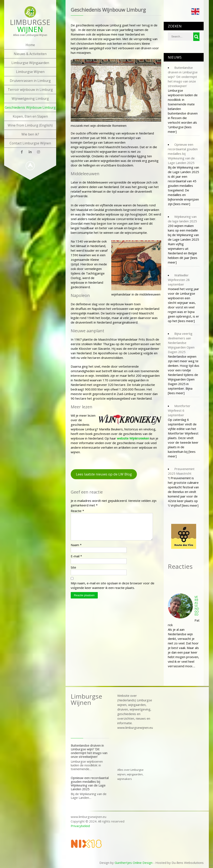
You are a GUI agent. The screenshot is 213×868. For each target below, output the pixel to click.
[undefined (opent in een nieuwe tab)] (133, 438)
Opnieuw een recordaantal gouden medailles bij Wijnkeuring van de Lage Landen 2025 (90, 783)
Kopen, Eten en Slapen (30, 116)
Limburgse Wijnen (30, 72)
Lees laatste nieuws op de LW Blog (104, 474)
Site (73, 572)
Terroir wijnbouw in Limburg (30, 90)
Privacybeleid (80, 826)
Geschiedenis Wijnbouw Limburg (30, 107)
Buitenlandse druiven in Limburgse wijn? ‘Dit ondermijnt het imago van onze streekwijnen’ (89, 751)
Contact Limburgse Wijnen (30, 143)
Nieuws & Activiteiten (30, 54)
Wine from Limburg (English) (30, 125)
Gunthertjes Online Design (134, 863)
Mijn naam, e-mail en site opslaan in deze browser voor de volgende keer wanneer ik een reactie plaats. (113, 590)
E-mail (76, 561)
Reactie (77, 511)
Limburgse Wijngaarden (30, 63)
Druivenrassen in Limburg (30, 81)
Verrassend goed (197, 606)
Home (30, 45)
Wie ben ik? (30, 134)
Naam (76, 550)
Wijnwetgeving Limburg (30, 98)
